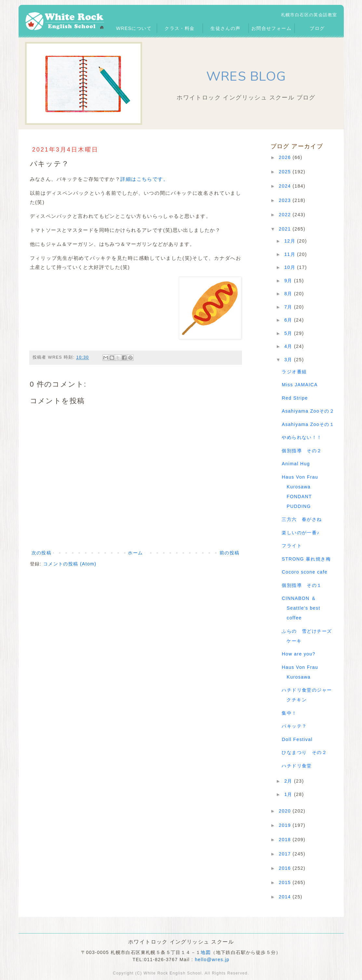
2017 (286, 854)
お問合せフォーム (271, 28)
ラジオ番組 (294, 372)
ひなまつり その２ (304, 752)
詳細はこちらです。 (144, 179)
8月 (289, 294)
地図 (206, 952)
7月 (289, 307)
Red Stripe (295, 398)
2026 (286, 157)
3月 (289, 360)
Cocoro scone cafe (305, 572)
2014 (286, 897)
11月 (291, 254)
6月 (289, 320)
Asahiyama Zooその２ (308, 411)
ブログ (317, 28)
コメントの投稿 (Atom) (70, 564)
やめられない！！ (302, 437)
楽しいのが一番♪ (301, 533)
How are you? (298, 654)
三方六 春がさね (302, 519)
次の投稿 (42, 553)
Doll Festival (297, 739)
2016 (286, 868)
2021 (286, 229)
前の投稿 (230, 553)
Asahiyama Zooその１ (308, 424)
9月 (289, 281)
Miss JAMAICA (300, 385)
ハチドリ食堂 (297, 766)
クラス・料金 (180, 28)
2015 (286, 882)
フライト (292, 546)
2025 (286, 172)
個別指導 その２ (302, 451)
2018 (286, 840)
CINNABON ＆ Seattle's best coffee (301, 608)
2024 (286, 186)
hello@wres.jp (212, 960)
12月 (291, 241)
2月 (289, 781)
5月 (289, 333)
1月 (289, 794)
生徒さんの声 (225, 28)
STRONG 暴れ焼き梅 (306, 559)
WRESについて (134, 28)
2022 (286, 215)
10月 (291, 267)
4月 (289, 346)
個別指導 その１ (302, 585)
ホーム (135, 553)
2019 (286, 825)
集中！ (289, 713)
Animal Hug (296, 464)
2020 (286, 811)
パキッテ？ (294, 726)
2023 (286, 200)
